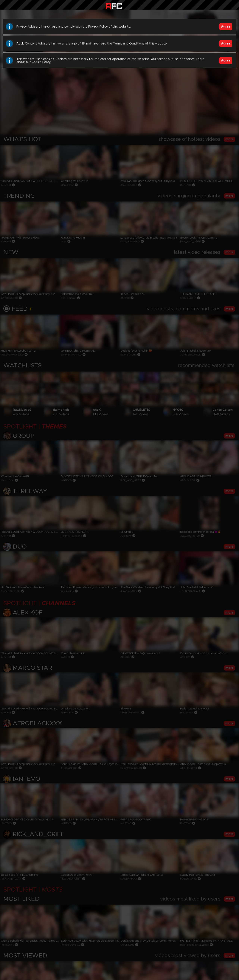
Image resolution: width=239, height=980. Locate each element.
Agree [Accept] (226, 27)
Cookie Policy (41, 62)
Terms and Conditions (129, 44)
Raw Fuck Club (114, 6)
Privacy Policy (98, 27)
